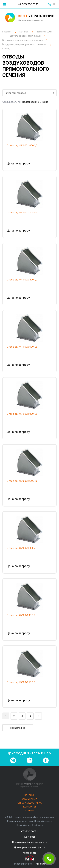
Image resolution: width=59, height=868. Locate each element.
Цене (45, 102)
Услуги (30, 811)
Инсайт (41, 864)
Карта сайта (30, 853)
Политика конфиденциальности (30, 842)
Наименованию (32, 102)
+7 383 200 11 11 (28, 4)
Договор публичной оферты (30, 847)
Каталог (30, 795)
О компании (30, 799)
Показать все (18, 728)
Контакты (29, 807)
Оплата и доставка (29, 803)
